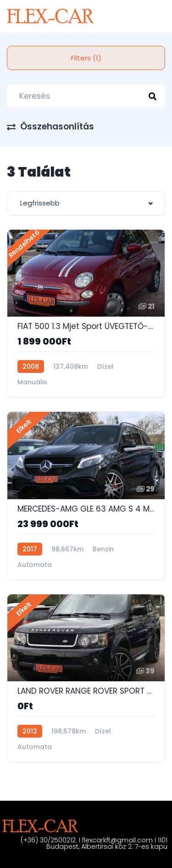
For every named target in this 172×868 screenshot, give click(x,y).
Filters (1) (86, 58)
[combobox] (86, 203)
